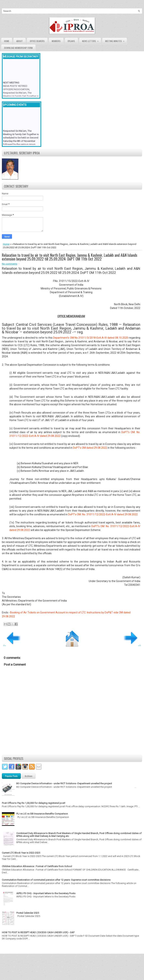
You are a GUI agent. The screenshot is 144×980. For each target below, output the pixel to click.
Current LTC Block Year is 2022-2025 (21, 853)
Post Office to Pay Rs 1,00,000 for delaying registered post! (34, 803)
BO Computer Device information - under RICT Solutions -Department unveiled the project (64, 783)
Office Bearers (37, 41)
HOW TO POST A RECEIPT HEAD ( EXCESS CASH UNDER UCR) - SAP (38, 932)
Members (56, 41)
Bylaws (71, 41)
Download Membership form (18, 48)
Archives (29, 776)
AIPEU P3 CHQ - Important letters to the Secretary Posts (46, 893)
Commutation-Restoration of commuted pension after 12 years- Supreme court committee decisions (56, 880)
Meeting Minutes (116, 40)
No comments (10, 264)
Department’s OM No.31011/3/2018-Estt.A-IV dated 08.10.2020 (91, 338)
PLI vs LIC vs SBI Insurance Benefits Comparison (42, 814)
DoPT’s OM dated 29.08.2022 (90, 448)
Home (7, 41)
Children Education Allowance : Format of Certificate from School (37, 866)
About (19, 41)
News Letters (91, 40)
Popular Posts (11, 776)
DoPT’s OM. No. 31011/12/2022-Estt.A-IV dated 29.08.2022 (103, 514)
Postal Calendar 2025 (28, 913)
